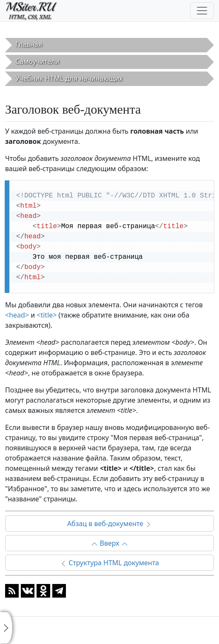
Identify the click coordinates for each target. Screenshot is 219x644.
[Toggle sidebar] (6, 628)
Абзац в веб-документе (109, 524)
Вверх (109, 543)
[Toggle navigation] (202, 11)
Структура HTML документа (109, 563)
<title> (47, 315)
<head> (17, 315)
